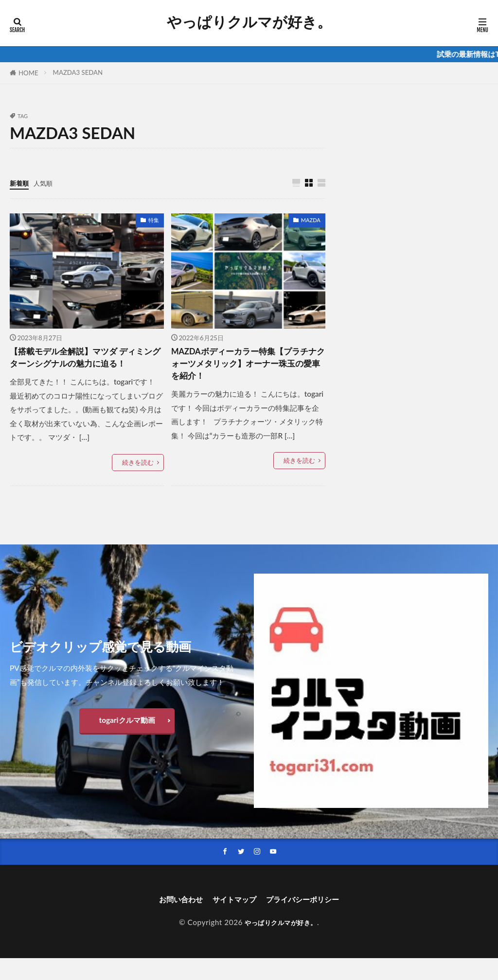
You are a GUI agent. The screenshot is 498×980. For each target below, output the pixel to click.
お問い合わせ (169, 920)
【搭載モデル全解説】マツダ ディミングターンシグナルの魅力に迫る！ (84, 367)
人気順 (47, 183)
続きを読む (138, 482)
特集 (154, 220)
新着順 (21, 183)
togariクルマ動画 (127, 739)
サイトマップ (231, 920)
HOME (28, 73)
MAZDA (311, 220)
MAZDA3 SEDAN (78, 72)
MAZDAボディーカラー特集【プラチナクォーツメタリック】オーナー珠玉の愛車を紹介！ (247, 367)
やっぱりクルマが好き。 (249, 22)
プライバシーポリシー (311, 920)
